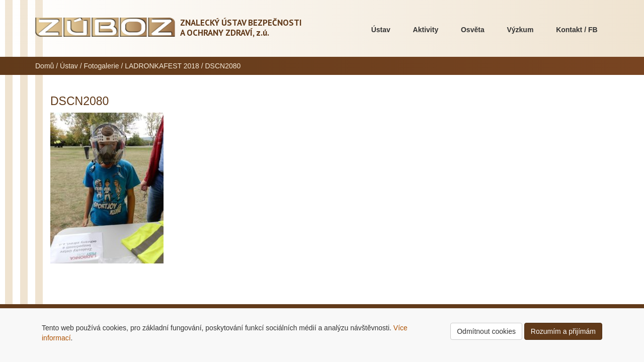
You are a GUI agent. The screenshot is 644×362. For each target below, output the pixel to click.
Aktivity (426, 30)
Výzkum (520, 30)
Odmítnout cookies (486, 331)
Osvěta (473, 30)
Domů (45, 66)
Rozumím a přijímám (563, 331)
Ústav (381, 30)
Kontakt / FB (577, 30)
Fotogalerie (102, 66)
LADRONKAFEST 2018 (162, 66)
